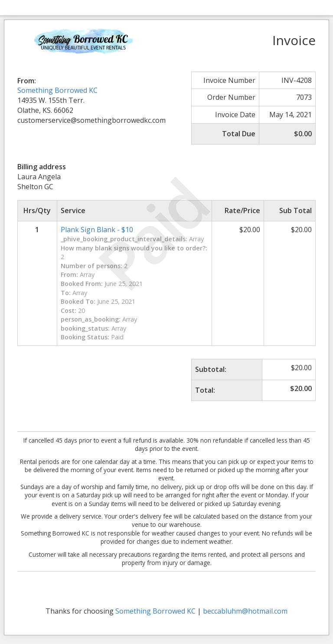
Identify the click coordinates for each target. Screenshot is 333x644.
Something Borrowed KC (57, 90)
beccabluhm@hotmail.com (245, 611)
